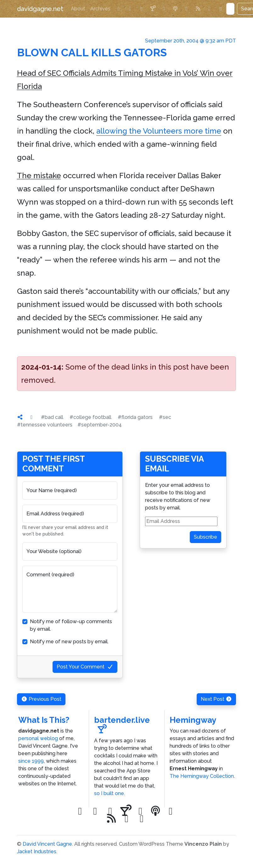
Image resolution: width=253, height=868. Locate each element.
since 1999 (31, 761)
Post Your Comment (85, 667)
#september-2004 (100, 425)
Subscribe (205, 537)
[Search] (230, 9)
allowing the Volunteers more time (159, 131)
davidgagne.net (40, 9)
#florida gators (135, 417)
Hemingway (193, 720)
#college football (90, 417)
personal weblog (38, 738)
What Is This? (44, 720)
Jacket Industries (37, 852)
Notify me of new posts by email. (69, 642)
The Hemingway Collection (202, 776)
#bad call (52, 417)
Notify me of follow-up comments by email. (71, 625)
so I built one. (110, 793)
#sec (165, 417)
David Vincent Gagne (47, 844)
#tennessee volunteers (45, 425)
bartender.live (122, 724)
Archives (100, 9)
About (78, 9)
